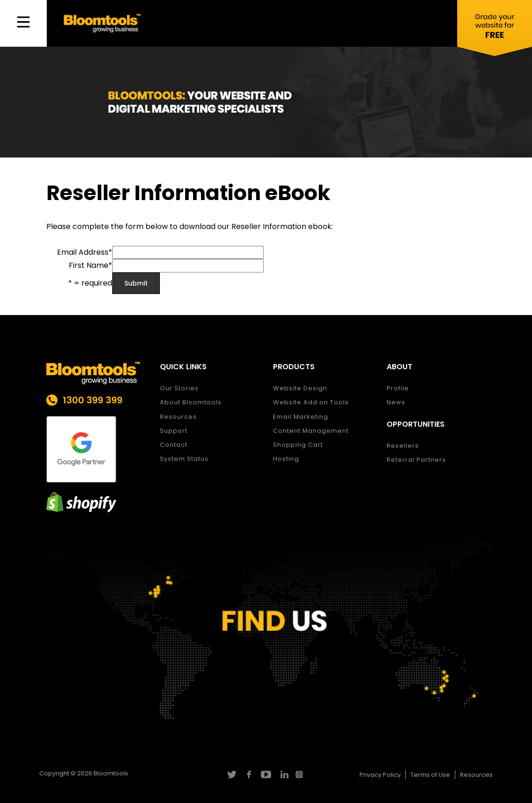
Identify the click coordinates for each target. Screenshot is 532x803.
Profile (398, 388)
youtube (266, 774)
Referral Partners (416, 460)
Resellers (403, 446)
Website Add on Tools (311, 402)
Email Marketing (301, 417)
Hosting (286, 459)
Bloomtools (111, 773)
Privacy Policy (380, 775)
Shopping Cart (298, 445)
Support (174, 431)
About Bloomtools (191, 402)
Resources (178, 417)
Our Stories (179, 388)
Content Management (311, 431)
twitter (231, 774)
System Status (184, 459)
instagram (300, 774)
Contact (174, 445)
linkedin (283, 774)
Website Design (300, 388)
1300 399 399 (93, 400)
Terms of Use (430, 775)
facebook (248, 774)
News (396, 402)
